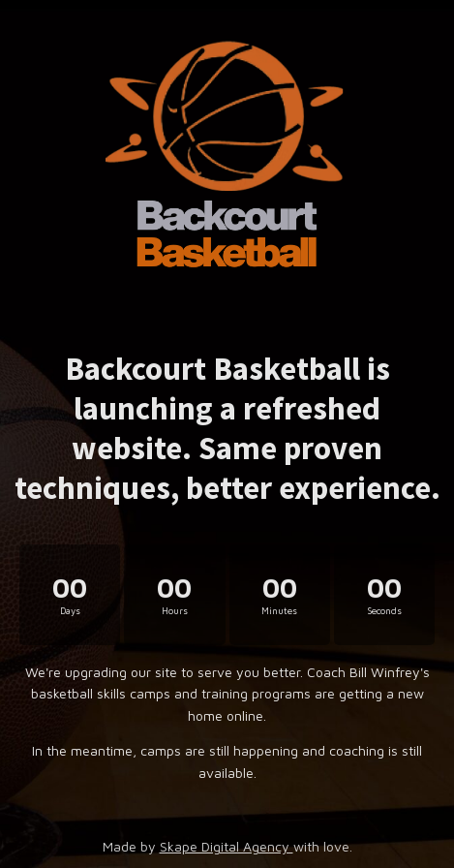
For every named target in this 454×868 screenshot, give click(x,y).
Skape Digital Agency (227, 846)
